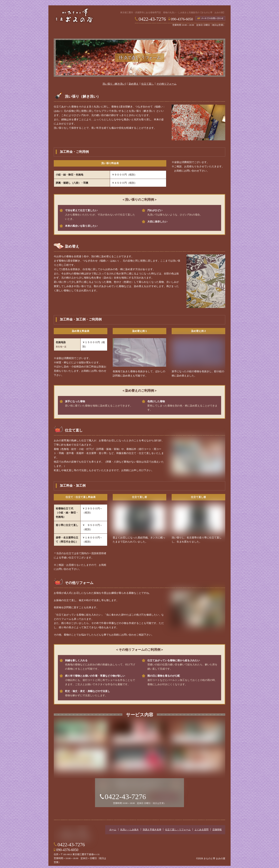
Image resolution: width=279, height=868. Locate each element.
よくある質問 (186, 32)
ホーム (66, 32)
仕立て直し (148, 85)
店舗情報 (213, 32)
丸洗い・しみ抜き (93, 32)
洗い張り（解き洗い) (114, 85)
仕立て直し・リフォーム (156, 32)
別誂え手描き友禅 (123, 32)
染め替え (134, 85)
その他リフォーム (166, 85)
